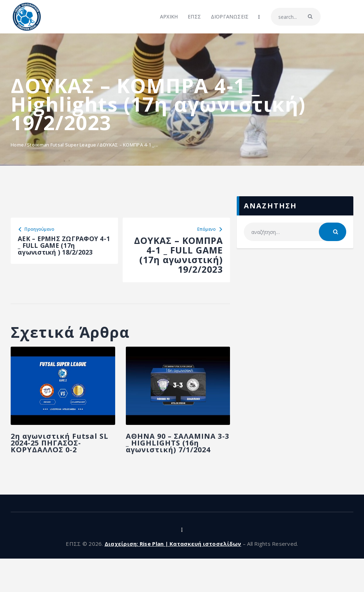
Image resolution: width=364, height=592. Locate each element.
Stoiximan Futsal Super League (62, 145)
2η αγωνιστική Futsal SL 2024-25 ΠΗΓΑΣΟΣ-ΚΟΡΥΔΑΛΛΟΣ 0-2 (53, 461)
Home (17, 145)
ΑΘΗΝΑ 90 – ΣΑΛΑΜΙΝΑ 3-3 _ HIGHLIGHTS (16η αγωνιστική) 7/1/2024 (167, 465)
